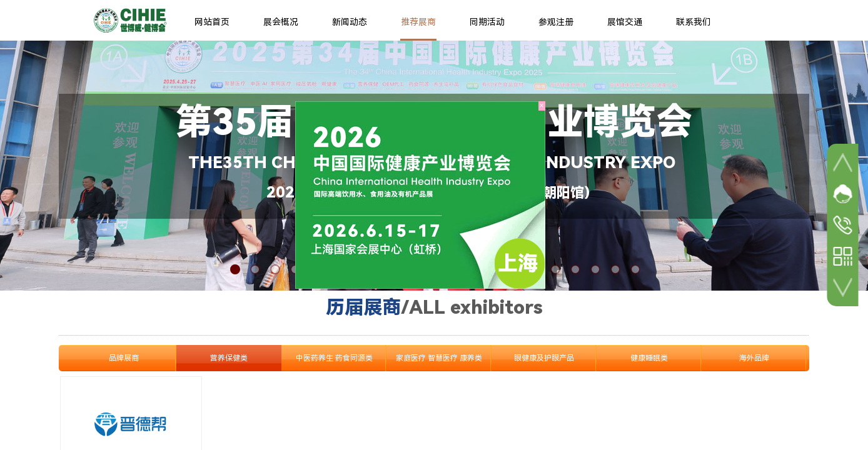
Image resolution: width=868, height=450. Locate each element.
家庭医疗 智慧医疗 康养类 (439, 358)
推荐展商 (418, 22)
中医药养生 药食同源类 (334, 358)
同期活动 (487, 22)
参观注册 (556, 22)
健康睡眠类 (649, 358)
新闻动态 (350, 22)
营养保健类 (229, 358)
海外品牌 (754, 358)
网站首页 (212, 22)
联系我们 (694, 22)
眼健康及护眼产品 (544, 358)
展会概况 (281, 22)
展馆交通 (625, 22)
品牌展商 (124, 358)
